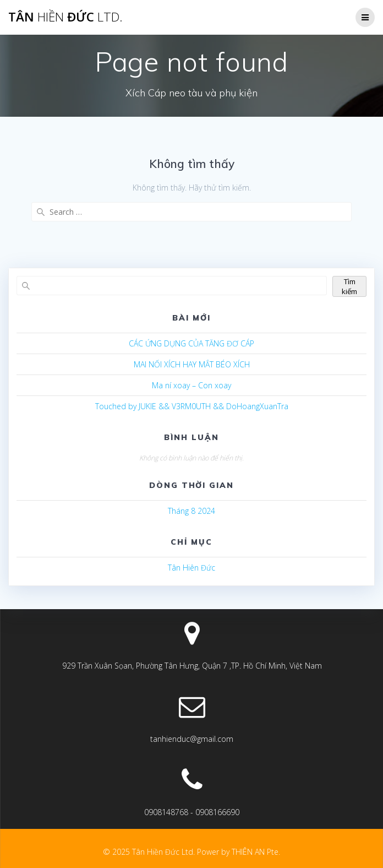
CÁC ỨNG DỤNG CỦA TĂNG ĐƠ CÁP (191, 343)
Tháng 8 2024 (191, 511)
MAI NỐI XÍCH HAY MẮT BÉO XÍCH (192, 364)
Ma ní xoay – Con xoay (191, 385)
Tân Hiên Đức (191, 568)
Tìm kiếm (349, 286)
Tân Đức (65, 17)
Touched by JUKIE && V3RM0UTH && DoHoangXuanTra (192, 406)
